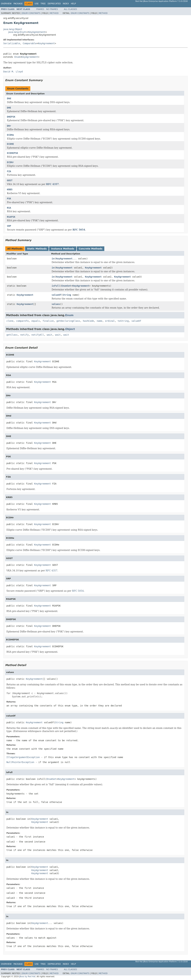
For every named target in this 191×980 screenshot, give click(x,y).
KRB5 (10, 189)
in (53, 259)
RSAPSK (11, 217)
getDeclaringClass (68, 321)
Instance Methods (63, 249)
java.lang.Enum (17, 32)
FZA (9, 171)
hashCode (88, 321)
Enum (17, 57)
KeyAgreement (37, 32)
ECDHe (10, 135)
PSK (9, 199)
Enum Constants (31, 13)
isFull (56, 286)
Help (73, 4)
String (67, 295)
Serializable (12, 43)
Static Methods (37, 249)
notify (24, 335)
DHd (9, 98)
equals (36, 321)
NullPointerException (20, 762)
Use (37, 4)
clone (10, 321)
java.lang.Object (13, 29)
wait (49, 335)
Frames (40, 9)
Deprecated (54, 4)
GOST (10, 180)
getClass (12, 335)
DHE (9, 108)
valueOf (56, 295)
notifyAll (38, 335)
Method (54, 13)
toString (123, 321)
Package (18, 4)
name (100, 321)
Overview (6, 4)
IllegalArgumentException (23, 757)
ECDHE (10, 144)
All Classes (70, 9)
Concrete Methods (91, 249)
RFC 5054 (79, 230)
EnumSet (66, 286)
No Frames (52, 9)
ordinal (110, 321)
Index (66, 4)
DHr (9, 126)
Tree (43, 4)
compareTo (22, 321)
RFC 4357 (52, 184)
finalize (48, 321)
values (56, 304)
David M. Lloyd (13, 72)
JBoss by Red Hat (27, 977)
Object (70, 329)
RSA (9, 208)
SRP (9, 226)
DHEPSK (11, 117)
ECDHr (10, 162)
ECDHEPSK (12, 153)
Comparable (30, 43)
